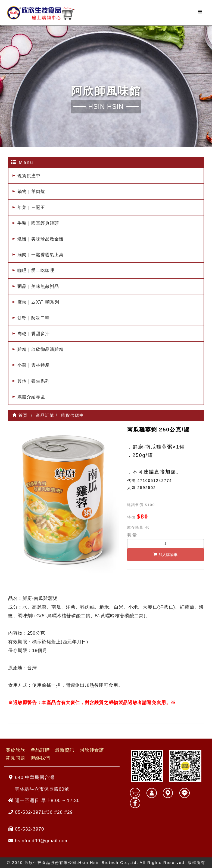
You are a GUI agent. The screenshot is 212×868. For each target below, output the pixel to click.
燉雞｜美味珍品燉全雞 (40, 239)
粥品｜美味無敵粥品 (38, 286)
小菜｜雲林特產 (34, 365)
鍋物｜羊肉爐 (31, 191)
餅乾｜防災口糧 (34, 318)
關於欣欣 (15, 750)
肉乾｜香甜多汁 (34, 334)
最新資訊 (65, 750)
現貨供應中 (29, 176)
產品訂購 (40, 750)
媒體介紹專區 (31, 397)
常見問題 (15, 758)
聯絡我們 (40, 758)
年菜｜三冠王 (31, 207)
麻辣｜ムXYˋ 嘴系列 (38, 302)
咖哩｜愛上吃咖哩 (36, 270)
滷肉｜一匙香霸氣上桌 (40, 255)
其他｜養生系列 (34, 381)
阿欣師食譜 (92, 750)
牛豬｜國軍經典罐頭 (38, 223)
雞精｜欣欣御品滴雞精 (40, 349)
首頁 (20, 415)
